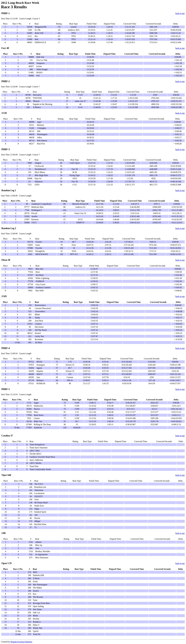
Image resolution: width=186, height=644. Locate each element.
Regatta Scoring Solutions (21, 642)
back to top (180, 13)
